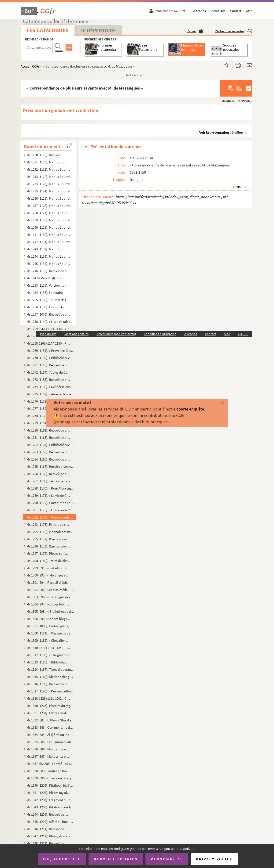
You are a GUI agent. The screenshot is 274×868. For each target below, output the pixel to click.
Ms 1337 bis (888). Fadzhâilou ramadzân (50, 764)
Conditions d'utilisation (160, 334)
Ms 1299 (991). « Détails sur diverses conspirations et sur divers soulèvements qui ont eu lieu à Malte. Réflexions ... (48, 568)
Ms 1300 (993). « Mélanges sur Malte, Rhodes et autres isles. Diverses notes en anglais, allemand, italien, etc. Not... (48, 575)
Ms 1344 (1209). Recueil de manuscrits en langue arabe (48, 814)
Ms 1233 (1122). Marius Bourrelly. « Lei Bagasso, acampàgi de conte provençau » (50, 177)
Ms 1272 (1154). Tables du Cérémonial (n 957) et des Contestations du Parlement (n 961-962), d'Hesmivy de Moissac (48, 372)
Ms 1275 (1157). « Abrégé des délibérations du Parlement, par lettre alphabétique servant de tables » (50, 394)
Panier (195, 31)
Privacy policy (214, 859)
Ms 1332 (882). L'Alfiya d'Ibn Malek (50, 720)
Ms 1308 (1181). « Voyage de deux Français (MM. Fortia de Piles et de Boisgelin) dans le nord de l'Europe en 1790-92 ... (50, 633)
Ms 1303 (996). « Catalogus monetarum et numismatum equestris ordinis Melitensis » (50, 597)
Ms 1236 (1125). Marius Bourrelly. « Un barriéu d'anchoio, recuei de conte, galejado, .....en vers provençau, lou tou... (50, 198)
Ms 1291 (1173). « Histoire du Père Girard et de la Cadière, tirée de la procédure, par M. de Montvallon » (50, 510)
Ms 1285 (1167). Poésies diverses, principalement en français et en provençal (50, 466)
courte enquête (190, 409)
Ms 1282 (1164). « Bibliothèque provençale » (50, 445)
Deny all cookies (116, 859)
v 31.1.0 (243, 334)
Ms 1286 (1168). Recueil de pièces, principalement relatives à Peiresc (48, 474)
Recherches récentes (233, 31)
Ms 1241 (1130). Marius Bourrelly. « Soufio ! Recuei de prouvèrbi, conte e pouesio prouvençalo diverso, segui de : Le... (48, 235)
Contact (236, 11)
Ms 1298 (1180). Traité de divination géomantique (48, 561)
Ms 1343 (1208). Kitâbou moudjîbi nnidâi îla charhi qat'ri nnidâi (50, 807)
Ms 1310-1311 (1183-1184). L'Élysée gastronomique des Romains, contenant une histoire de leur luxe (48, 648)
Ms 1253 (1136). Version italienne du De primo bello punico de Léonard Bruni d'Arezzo (48, 285)
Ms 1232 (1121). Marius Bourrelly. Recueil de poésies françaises (48, 169)
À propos (200, 11)
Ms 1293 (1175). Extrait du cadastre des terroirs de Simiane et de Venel (48, 524)
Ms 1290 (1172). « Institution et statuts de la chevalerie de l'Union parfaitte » (50, 503)
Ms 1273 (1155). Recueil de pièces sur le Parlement (48, 380)
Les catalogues (48, 30)
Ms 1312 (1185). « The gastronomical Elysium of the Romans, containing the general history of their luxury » (50, 655)
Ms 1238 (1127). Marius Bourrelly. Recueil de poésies (48, 213)
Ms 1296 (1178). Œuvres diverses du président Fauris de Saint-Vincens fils (48, 546)
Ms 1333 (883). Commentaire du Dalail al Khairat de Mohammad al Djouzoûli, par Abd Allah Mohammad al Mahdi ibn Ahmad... (50, 727)
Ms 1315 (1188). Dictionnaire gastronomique (50, 677)
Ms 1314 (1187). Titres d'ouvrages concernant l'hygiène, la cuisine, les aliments (50, 669)
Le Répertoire (98, 30)
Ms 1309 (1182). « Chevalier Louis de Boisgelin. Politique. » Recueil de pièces (48, 640)
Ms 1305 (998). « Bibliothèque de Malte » (50, 611)
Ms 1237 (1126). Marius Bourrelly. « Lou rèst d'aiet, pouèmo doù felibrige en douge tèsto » (50, 206)
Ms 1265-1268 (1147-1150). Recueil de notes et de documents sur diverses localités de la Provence (48, 343)
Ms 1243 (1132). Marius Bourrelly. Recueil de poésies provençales (48, 249)
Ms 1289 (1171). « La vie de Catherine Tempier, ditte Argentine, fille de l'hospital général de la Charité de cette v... (48, 495)
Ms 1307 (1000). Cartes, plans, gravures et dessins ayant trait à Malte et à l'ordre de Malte (50, 626)
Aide (249, 11)
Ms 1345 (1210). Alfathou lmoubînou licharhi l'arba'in (50, 822)
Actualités (218, 11)
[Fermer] (217, 403)
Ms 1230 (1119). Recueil (43, 155)
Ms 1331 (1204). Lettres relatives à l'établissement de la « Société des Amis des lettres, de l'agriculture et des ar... (48, 713)
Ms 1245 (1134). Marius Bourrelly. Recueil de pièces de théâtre (48, 264)
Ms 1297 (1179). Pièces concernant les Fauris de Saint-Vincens (48, 553)
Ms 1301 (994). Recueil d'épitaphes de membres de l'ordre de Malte (48, 582)
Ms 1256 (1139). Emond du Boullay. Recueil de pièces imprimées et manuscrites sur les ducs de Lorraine (48, 307)
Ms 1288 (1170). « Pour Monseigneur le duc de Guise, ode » (50, 488)
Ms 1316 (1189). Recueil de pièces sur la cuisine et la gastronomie (48, 684)
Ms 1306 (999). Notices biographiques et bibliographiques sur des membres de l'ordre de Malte (48, 619)
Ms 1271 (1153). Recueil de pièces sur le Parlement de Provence (48, 365)
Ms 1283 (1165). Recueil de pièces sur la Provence (48, 452)
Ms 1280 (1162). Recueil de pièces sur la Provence (48, 430)
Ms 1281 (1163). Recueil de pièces (48, 438)
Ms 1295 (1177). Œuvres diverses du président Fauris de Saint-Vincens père (48, 539)
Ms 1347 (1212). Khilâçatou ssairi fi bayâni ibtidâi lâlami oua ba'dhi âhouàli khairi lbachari (50, 836)
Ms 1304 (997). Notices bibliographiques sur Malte (48, 604)
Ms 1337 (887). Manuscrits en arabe (48, 756)
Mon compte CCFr (172, 11)
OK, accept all (62, 859)
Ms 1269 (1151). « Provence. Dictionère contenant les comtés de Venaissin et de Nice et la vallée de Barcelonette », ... (50, 351)
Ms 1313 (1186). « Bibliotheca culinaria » (48, 662)
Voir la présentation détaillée (221, 132)
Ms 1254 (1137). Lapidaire (45, 293)
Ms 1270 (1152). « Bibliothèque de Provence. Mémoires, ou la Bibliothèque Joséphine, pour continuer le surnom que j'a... (50, 358)
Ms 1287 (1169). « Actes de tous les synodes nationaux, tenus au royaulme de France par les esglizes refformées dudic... (50, 481)
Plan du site (48, 334)
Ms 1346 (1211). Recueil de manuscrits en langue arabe (48, 829)
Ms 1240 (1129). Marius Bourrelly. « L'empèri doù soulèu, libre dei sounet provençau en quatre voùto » (50, 227)
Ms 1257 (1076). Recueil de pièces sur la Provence (48, 314)
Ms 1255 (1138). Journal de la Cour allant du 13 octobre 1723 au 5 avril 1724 (48, 300)
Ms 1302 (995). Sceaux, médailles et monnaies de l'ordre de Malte (50, 590)
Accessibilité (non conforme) (116, 334)
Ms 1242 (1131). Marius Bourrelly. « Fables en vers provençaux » (50, 242)
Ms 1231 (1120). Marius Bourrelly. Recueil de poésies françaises (48, 162)
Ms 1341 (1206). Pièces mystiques (48, 793)
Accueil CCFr (30, 66)
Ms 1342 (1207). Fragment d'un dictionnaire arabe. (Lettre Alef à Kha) (50, 800)
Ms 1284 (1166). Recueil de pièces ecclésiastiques (48, 459)
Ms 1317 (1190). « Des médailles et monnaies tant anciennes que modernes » (50, 691)
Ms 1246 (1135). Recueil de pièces (48, 271)
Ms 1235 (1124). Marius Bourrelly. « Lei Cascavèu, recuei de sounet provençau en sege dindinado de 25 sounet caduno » (50, 191)
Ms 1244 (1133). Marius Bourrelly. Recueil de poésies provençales (48, 256)
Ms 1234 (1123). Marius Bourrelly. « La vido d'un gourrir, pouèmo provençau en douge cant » (50, 184)
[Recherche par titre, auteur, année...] (39, 48)
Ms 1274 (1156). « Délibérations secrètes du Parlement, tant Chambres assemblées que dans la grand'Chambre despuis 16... (50, 387)
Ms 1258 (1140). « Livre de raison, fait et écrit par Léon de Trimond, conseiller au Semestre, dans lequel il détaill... (50, 322)
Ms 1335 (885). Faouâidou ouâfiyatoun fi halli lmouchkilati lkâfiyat (50, 742)
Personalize (167, 859)
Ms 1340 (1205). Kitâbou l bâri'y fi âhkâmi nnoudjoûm (50, 785)
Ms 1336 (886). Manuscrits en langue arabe (48, 749)
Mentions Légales (76, 334)
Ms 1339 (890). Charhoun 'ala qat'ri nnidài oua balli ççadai (50, 778)
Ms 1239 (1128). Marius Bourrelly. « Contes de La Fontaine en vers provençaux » (50, 220)
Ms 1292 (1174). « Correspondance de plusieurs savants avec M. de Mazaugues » (50, 517)
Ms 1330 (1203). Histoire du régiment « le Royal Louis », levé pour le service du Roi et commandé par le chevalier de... (50, 706)
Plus (237, 187)
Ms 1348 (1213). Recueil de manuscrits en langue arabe (48, 843)
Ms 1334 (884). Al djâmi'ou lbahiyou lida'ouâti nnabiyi (50, 735)
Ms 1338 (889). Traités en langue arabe (48, 771)
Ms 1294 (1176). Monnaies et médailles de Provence (50, 532)
